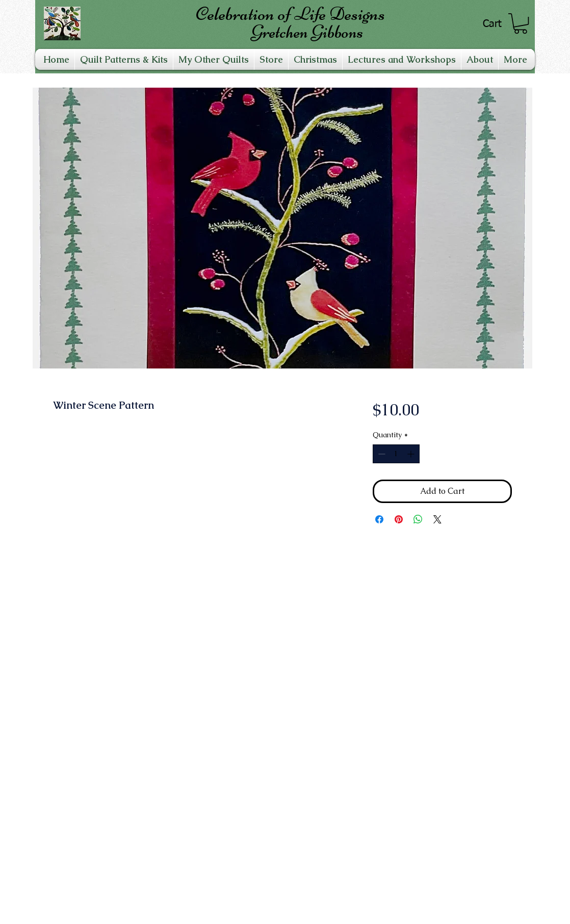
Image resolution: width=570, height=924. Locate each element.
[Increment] (412, 454)
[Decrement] (381, 454)
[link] (521, 23)
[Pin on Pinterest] (399, 519)
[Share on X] (437, 519)
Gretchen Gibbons (307, 32)
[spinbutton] (396, 454)
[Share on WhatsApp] (418, 519)
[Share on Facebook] (379, 519)
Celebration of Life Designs (290, 14)
